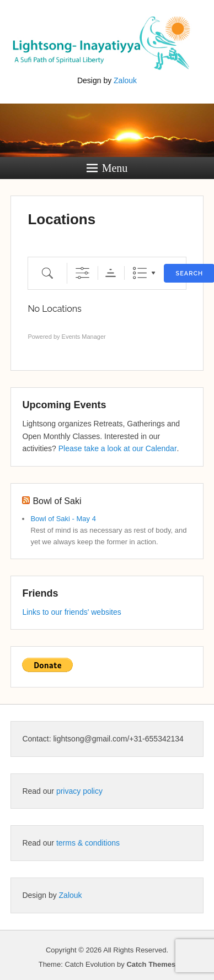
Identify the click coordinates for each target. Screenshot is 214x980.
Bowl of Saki (57, 501)
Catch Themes (151, 964)
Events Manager (84, 337)
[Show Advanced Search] (82, 273)
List (140, 273)
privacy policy (79, 791)
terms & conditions (88, 843)
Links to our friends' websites (71, 612)
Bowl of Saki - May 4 (63, 519)
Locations (61, 219)
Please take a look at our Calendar (118, 448)
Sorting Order (111, 273)
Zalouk (125, 80)
